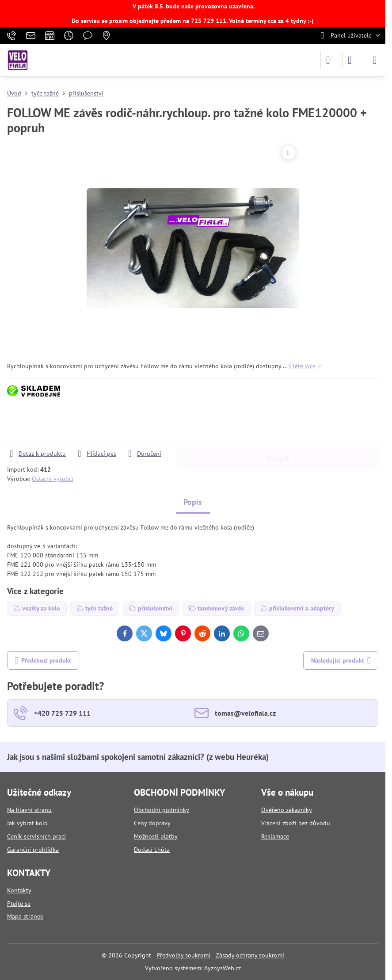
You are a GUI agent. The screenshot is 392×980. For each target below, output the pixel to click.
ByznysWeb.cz (223, 968)
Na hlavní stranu (29, 810)
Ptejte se (19, 904)
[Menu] (375, 60)
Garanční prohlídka (33, 850)
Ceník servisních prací (36, 836)
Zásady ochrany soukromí (250, 955)
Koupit (278, 424)
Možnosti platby (156, 836)
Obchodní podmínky (162, 810)
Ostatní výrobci (53, 479)
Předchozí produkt (43, 661)
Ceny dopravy (152, 823)
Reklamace (275, 836)
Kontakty (19, 890)
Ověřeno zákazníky (287, 810)
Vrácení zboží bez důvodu (296, 823)
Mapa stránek (25, 916)
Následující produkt (341, 661)
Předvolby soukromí (183, 955)
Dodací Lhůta (152, 850)
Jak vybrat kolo (27, 823)
